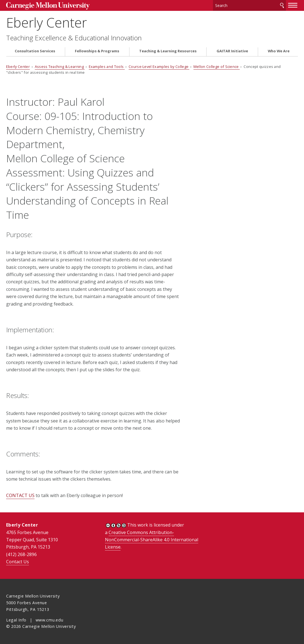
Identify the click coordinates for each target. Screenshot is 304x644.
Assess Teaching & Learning (60, 67)
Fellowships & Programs (97, 51)
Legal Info (16, 620)
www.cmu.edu (50, 620)
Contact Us (18, 562)
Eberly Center (46, 22)
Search (282, 5)
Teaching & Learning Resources (168, 51)
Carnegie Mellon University (48, 6)
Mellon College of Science (217, 67)
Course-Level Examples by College (159, 67)
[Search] (249, 5)
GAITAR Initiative (232, 51)
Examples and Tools (107, 67)
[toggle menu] (293, 5)
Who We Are (279, 51)
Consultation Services (35, 51)
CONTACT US (20, 495)
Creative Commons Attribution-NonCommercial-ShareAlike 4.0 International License (152, 540)
